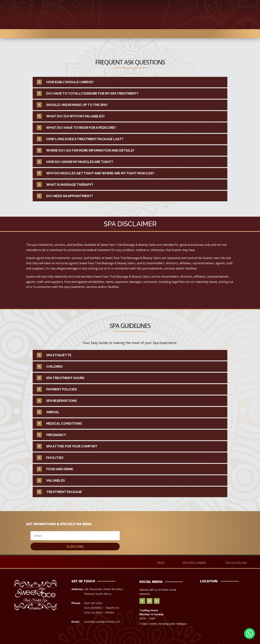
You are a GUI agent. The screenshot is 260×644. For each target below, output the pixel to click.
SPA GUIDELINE (236, 563)
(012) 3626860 (94, 608)
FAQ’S (161, 563)
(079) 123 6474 (93, 613)
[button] (250, 634)
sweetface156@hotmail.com (102, 622)
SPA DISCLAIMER (194, 563)
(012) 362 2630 (93, 603)
